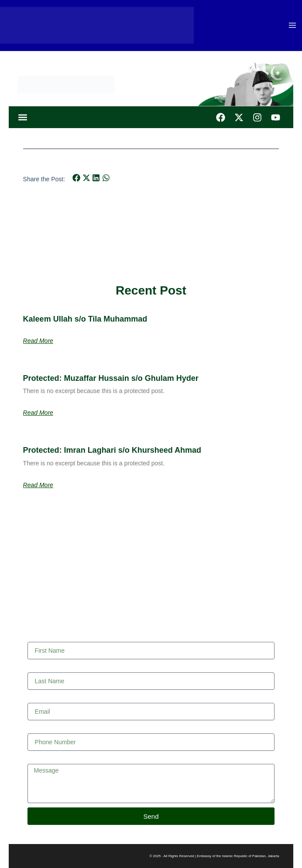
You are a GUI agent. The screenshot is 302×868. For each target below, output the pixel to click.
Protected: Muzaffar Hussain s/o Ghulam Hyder (111, 378)
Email (35, 698)
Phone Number (48, 729)
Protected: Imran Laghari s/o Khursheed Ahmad (112, 450)
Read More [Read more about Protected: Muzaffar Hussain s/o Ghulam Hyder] (38, 413)
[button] (22, 117)
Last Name (42, 668)
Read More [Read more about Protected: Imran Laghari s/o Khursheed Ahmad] (38, 485)
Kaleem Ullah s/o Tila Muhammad (85, 319)
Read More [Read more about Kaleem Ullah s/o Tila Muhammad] (38, 341)
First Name (42, 637)
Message (40, 759)
